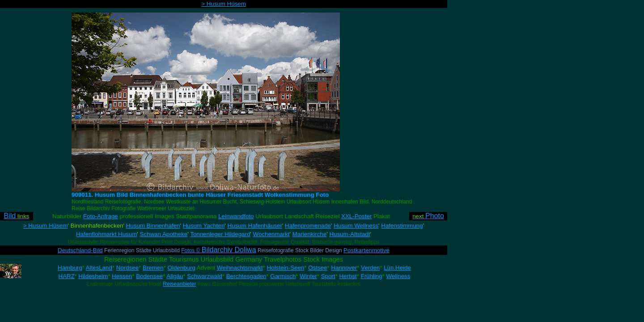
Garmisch (283, 276)
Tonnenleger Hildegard (220, 234)
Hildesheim (93, 276)
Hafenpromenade (308, 226)
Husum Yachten (204, 226)
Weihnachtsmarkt (240, 268)
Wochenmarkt (271, 234)
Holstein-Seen (286, 268)
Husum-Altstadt (350, 234)
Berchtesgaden (246, 276)
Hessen (122, 276)
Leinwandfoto (236, 216)
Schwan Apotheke (164, 234)
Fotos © (218, 250)
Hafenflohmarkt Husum (106, 234)
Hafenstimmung (402, 226)
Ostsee (318, 268)
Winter (308, 276)
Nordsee (127, 268)
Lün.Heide (397, 268)
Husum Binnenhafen (153, 226)
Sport (328, 276)
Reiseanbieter (179, 284)
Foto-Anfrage (101, 216)
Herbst (348, 276)
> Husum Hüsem (224, 4)
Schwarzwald (205, 276)
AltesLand (99, 268)
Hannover (344, 268)
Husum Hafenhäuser (255, 226)
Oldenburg (182, 268)
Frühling (372, 276)
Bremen (153, 268)
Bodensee (149, 276)
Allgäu (175, 276)
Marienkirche (309, 234)
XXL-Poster (356, 216)
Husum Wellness (356, 226)
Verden (370, 268)
